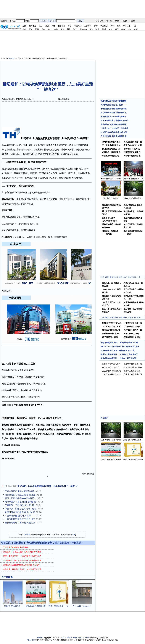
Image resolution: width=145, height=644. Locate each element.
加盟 (130, 318)
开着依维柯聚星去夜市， (133, 198)
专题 (70, 26)
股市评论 (61, 26)
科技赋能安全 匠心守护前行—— (20, 516)
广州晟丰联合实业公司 (133, 374)
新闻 (124, 21)
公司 (102, 277)
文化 (62, 29)
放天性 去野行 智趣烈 (111, 367)
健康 (136, 29)
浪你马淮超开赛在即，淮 (133, 179)
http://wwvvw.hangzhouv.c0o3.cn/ (75, 637)
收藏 (106, 21)
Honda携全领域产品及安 (111, 179)
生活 (116, 277)
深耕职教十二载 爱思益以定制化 (20, 505)
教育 (119, 26)
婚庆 (117, 29)
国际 (37, 29)
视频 (132, 21)
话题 (47, 26)
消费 (116, 318)
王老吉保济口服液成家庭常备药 (19, 491)
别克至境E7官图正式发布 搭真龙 (20, 495)
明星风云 (104, 26)
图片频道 (32, 26)
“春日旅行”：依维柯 (111, 198)
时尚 (129, 29)
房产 (125, 277)
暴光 (111, 277)
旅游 (91, 29)
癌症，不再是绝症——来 (59, 606)
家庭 (98, 29)
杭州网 (4, 21)
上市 (139, 277)
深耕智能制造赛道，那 (133, 364)
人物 (24, 29)
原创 (31, 29)
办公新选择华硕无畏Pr (111, 364)
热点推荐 (104, 418)
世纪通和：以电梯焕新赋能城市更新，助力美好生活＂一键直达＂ (48, 486)
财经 (53, 26)
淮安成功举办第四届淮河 (35, 606)
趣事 (123, 29)
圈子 (69, 29)
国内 (43, 29)
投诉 (139, 318)
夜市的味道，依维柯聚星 (111, 440)
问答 (135, 26)
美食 (110, 29)
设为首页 (100, 21)
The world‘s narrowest (82, 606)
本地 (56, 29)
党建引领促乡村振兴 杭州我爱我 (20, 512)
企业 (134, 318)
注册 (74, 535)
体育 (96, 26)
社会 (41, 26)
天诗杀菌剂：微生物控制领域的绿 (21, 502)
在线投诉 (114, 21)
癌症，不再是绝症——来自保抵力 (21, 498)
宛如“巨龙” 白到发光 (12, 606)
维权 (125, 318)
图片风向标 (7, 577)
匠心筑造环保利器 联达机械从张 (20, 523)
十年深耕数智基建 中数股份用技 (20, 519)
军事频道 (127, 26)
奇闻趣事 (83, 29)
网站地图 (31, 640)
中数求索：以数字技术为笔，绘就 (21, 509)
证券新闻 (88, 26)
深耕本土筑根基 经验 (132, 371)
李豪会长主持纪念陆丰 (111, 374)
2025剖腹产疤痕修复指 (111, 371)
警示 (134, 277)
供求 (112, 26)
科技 (50, 29)
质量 (107, 277)
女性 (102, 318)
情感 (104, 29)
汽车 (75, 29)
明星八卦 (78, 26)
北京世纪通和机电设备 (133, 367)
